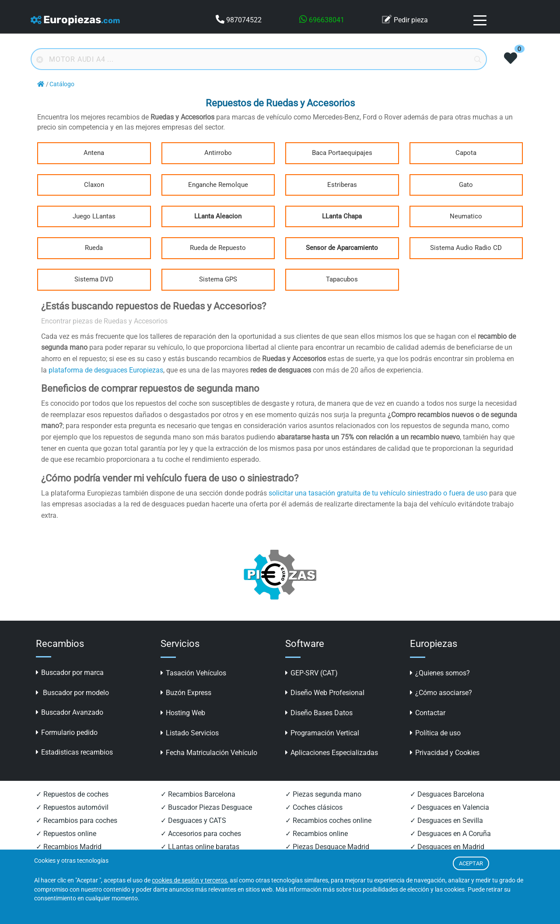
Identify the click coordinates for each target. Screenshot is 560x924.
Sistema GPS (218, 279)
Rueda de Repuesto (218, 248)
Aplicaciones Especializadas (332, 753)
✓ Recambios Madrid (69, 847)
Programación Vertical (322, 733)
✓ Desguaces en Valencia (450, 807)
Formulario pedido (67, 733)
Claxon (94, 185)
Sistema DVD (94, 279)
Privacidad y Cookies (445, 753)
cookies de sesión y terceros (189, 880)
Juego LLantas (94, 216)
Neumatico (466, 216)
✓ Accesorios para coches (201, 834)
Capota (466, 153)
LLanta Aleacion (218, 216)
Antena (94, 153)
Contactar (428, 713)
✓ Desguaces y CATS (193, 820)
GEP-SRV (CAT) (311, 673)
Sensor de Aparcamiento (342, 248)
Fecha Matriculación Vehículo (209, 753)
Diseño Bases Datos (319, 713)
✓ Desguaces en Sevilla (446, 820)
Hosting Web (183, 713)
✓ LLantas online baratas (200, 847)
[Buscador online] (259, 59)
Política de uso (435, 733)
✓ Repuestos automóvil (72, 807)
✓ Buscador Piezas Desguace (206, 807)
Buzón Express (186, 693)
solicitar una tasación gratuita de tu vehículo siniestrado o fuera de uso (378, 493)
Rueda (94, 248)
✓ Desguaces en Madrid (447, 847)
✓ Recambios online (317, 834)
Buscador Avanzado (70, 712)
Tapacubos (342, 279)
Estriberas (342, 185)
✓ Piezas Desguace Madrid (327, 847)
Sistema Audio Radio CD (466, 248)
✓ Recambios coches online (328, 820)
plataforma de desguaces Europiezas (106, 370)
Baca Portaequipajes (342, 153)
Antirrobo (218, 153)
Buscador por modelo (72, 693)
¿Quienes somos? (440, 673)
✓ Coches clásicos (314, 807)
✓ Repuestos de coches (72, 794)
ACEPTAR (471, 863)
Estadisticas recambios (74, 752)
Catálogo (62, 84)
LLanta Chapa (342, 216)
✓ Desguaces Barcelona (447, 794)
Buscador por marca (70, 673)
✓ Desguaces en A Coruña (450, 834)
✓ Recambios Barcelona (198, 794)
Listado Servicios (190, 733)
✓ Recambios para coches (77, 820)
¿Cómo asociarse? (441, 693)
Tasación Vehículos (193, 673)
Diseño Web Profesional (325, 693)
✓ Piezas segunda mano (323, 794)
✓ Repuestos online (66, 834)
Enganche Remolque (218, 185)
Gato (466, 185)
